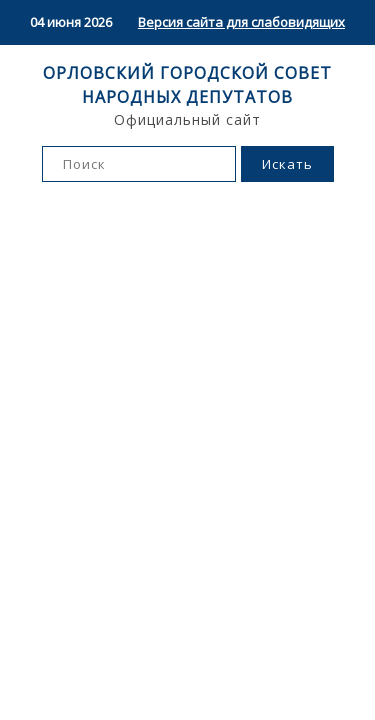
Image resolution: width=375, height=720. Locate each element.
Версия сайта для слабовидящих (241, 22)
